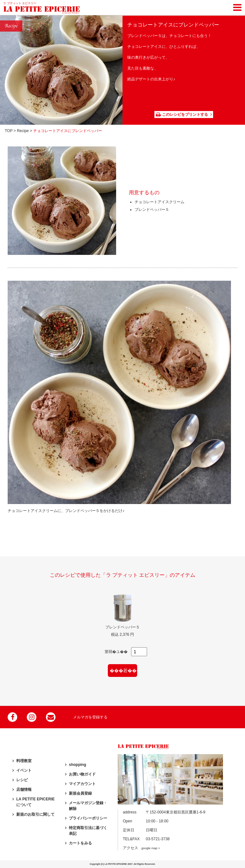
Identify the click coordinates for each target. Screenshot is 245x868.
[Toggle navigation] (237, 6)
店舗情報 (24, 790)
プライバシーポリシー (88, 818)
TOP (9, 131)
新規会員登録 (80, 793)
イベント (24, 770)
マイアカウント (82, 784)
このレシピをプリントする (182, 115)
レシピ (22, 780)
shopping (78, 765)
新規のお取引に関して (35, 814)
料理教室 (24, 761)
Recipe (23, 131)
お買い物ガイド (82, 774)
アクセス (141, 848)
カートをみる (80, 843)
